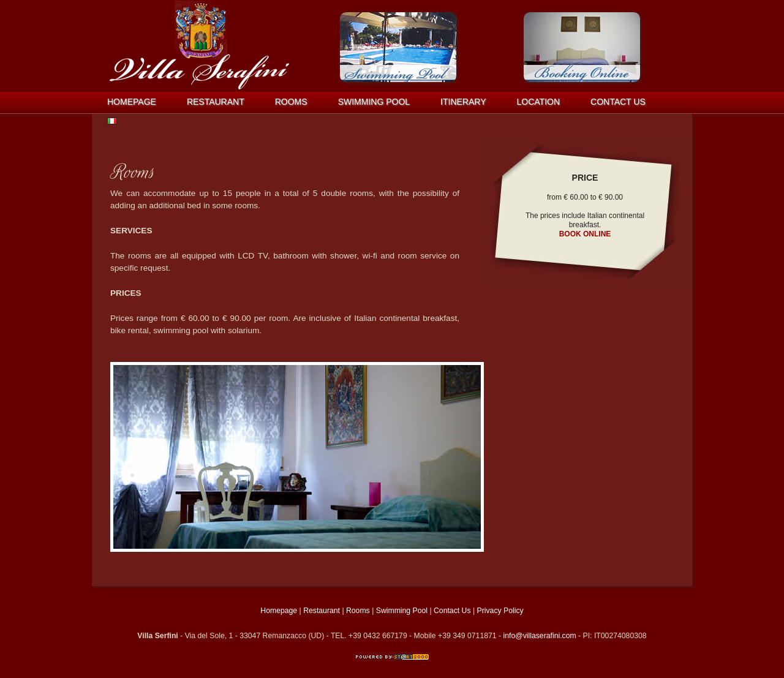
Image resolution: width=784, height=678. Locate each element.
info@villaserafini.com (540, 636)
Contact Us (452, 611)
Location (539, 102)
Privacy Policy (500, 611)
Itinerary (463, 102)
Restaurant (216, 102)
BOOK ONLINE (585, 234)
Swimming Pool (374, 102)
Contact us (618, 102)
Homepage (132, 102)
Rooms (291, 102)
